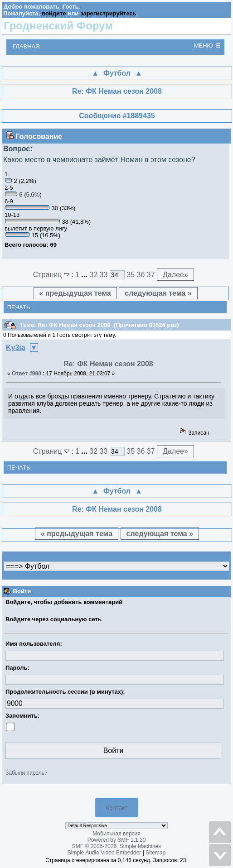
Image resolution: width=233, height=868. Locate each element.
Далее (175, 275)
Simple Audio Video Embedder (104, 853)
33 (104, 275)
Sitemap (155, 853)
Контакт (117, 808)
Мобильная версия (116, 834)
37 (151, 275)
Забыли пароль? (27, 773)
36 (141, 275)
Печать (19, 307)
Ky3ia (16, 348)
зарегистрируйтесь (108, 13)
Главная (26, 46)
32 (93, 275)
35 (131, 275)
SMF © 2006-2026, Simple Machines (116, 846)
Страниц (52, 275)
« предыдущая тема (75, 293)
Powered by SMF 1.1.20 (117, 840)
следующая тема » (158, 293)
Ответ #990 (27, 374)
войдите (54, 13)
